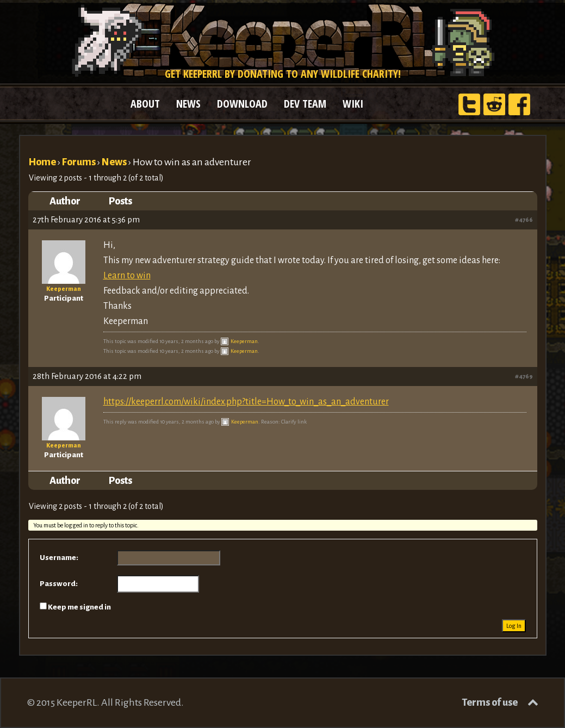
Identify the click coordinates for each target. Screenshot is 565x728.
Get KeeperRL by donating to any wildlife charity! (282, 74)
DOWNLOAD (242, 104)
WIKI (353, 104)
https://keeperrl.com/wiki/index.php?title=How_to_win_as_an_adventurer (246, 402)
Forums (79, 162)
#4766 (524, 220)
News (114, 162)
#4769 (524, 376)
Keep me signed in (79, 607)
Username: (59, 558)
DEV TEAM (305, 104)
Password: (59, 584)
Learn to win (127, 276)
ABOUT (145, 104)
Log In (514, 626)
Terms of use (490, 702)
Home (42, 162)
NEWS (188, 104)
